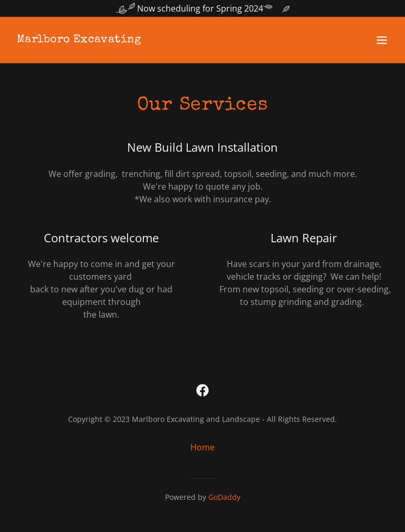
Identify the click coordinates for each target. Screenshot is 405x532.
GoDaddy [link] (224, 497)
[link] (79, 39)
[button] (382, 40)
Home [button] (202, 447)
